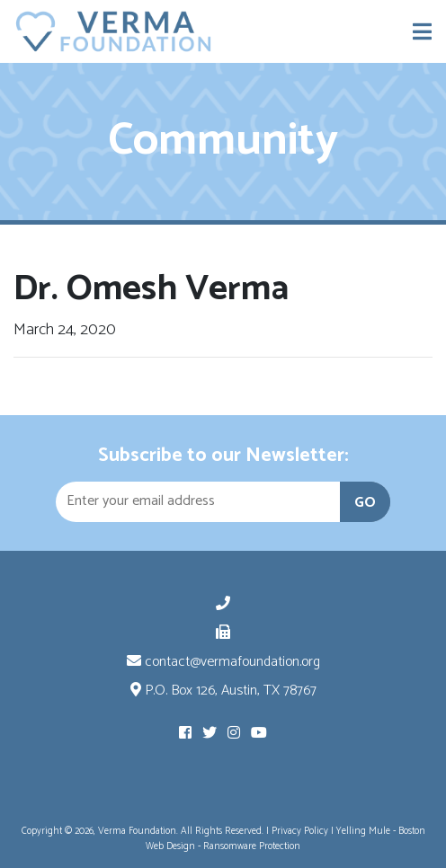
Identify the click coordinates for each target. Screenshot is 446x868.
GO (365, 503)
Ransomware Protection (252, 846)
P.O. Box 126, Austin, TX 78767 (223, 691)
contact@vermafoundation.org (223, 662)
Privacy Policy (300, 831)
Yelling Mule (363, 831)
